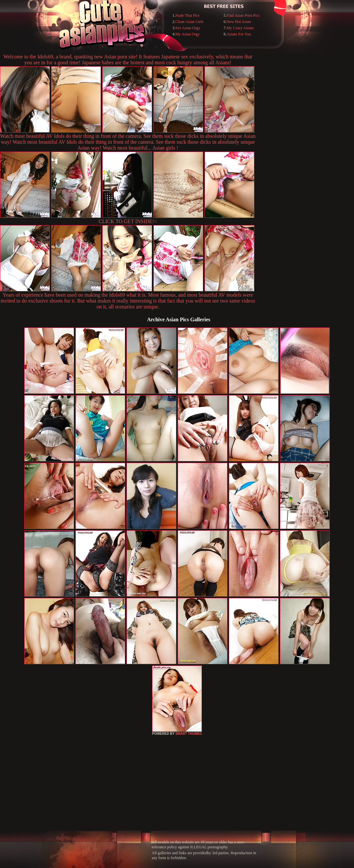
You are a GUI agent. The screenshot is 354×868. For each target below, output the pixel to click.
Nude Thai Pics (187, 15)
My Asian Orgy (187, 34)
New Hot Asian (239, 22)
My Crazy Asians (240, 28)
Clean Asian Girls (189, 22)
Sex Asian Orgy (188, 28)
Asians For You (239, 34)
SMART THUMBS (189, 734)
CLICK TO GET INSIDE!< (128, 221)
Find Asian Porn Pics (243, 15)
